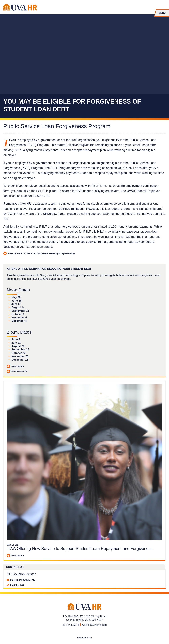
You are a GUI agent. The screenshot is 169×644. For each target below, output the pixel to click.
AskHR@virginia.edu (23, 580)
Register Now (17, 371)
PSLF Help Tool (47, 191)
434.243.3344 (17, 585)
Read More (15, 367)
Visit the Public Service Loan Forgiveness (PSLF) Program (39, 254)
